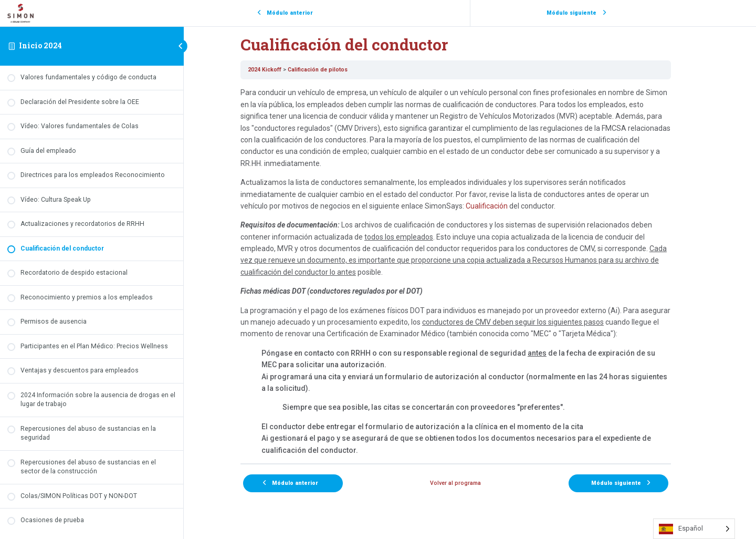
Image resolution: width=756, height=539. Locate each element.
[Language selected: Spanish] (694, 529)
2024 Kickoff (279, 70)
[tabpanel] (470, 271)
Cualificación (501, 206)
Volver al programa (470, 483)
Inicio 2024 (40, 45)
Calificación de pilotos (332, 70)
